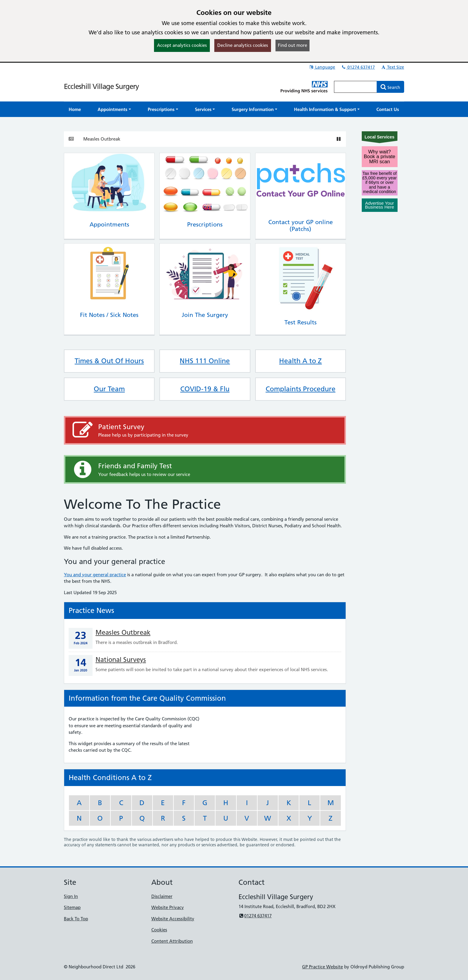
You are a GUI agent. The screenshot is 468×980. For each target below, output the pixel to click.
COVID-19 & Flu (205, 389)
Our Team (109, 389)
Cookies (159, 930)
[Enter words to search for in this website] (355, 87)
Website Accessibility (173, 919)
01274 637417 (358, 67)
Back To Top (76, 919)
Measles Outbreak (102, 139)
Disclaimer (162, 896)
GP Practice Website (322, 967)
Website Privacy (168, 907)
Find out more (292, 45)
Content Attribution (172, 941)
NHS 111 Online (205, 361)
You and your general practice (95, 575)
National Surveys (121, 660)
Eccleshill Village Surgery (101, 86)
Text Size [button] (392, 67)
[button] (114, 109)
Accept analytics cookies (182, 45)
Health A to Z (300, 361)
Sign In (71, 896)
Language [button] (322, 67)
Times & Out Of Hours (109, 361)
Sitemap (72, 907)
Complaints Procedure (301, 389)
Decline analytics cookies (243, 45)
